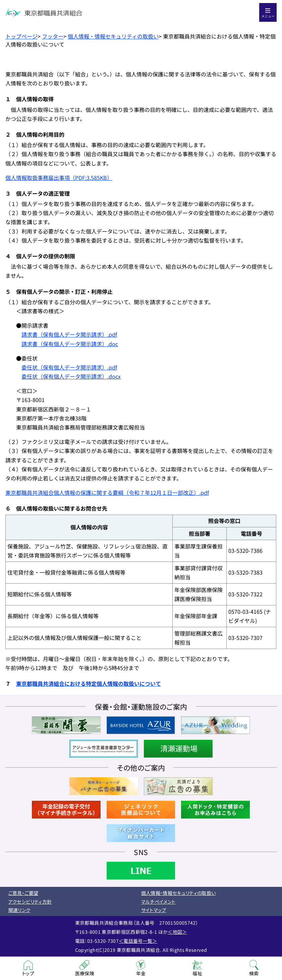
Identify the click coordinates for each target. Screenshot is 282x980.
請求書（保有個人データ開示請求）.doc (70, 344)
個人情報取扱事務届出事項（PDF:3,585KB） (59, 178)
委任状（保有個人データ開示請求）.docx (71, 376)
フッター (53, 36)
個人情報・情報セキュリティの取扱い (113, 36)
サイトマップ (154, 910)
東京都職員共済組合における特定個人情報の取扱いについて (89, 683)
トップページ (21, 36)
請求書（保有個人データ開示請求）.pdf (69, 334)
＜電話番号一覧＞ (138, 941)
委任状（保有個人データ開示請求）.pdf (69, 367)
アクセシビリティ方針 (30, 902)
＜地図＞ (177, 932)
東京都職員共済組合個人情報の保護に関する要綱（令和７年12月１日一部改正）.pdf (107, 493)
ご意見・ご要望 (23, 893)
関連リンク (19, 910)
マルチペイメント (158, 902)
